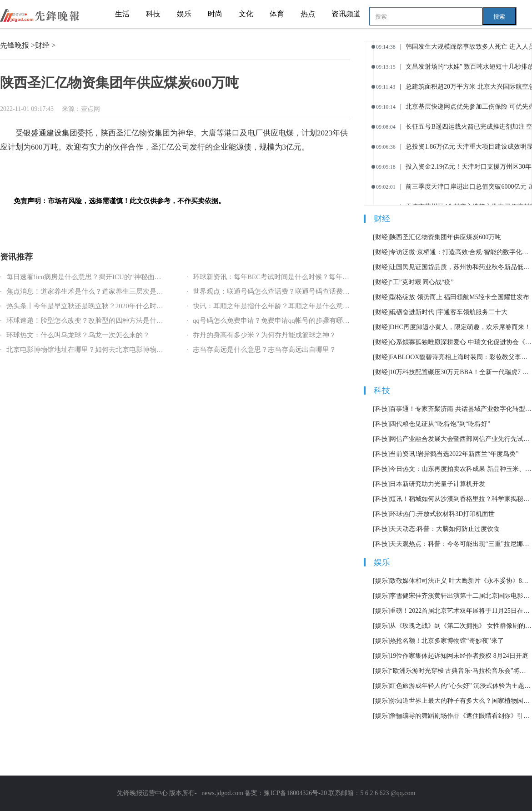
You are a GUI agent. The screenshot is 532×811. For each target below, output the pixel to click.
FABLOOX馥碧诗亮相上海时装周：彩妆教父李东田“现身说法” (461, 357)
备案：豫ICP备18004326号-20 (285, 793)
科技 (153, 14)
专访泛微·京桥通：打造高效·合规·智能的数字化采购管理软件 (461, 252)
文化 (246, 14)
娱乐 (184, 14)
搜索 (499, 17)
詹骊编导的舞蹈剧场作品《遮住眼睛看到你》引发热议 (461, 716)
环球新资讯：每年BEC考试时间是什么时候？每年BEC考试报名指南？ (298, 277)
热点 (308, 14)
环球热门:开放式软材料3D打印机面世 (442, 514)
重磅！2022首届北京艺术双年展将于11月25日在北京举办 (461, 611)
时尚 (215, 14)
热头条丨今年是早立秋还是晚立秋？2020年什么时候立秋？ (95, 306)
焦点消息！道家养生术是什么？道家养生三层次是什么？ (92, 291)
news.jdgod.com (222, 793)
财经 (42, 45)
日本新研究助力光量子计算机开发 (437, 484)
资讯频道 (346, 14)
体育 (277, 14)
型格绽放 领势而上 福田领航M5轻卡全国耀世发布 (459, 297)
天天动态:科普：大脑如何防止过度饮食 (445, 529)
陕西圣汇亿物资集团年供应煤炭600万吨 (445, 237)
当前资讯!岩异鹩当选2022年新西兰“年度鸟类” (454, 454)
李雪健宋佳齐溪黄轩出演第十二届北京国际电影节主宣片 (461, 596)
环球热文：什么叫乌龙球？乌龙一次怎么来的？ (78, 335)
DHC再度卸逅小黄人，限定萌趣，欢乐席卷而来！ (460, 327)
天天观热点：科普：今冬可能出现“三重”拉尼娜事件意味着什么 (461, 544)
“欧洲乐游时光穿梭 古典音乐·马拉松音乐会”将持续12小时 (461, 671)
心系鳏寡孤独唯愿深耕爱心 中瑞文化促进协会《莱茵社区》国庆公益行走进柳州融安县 (461, 342)
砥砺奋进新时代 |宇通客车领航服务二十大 (448, 312)
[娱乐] (381, 581)
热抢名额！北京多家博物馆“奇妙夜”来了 (447, 641)
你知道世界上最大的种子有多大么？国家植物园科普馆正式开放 (461, 701)
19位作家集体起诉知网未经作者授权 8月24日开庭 (459, 656)
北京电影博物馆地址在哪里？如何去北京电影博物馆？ (88, 350)
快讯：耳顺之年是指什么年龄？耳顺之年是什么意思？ (275, 306)
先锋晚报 (15, 45)
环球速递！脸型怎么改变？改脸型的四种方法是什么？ (88, 320)
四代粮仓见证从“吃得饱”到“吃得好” (440, 424)
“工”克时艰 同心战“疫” (422, 282)
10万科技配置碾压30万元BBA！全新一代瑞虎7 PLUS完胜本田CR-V (461, 372)
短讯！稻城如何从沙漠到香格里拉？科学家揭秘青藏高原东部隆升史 (461, 499)
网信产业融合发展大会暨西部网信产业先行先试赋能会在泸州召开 (461, 439)
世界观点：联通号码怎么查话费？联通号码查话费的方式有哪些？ (292, 291)
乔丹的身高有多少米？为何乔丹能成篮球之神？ (264, 335)
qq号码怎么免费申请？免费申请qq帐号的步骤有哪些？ (275, 320)
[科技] (381, 409)
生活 (122, 14)
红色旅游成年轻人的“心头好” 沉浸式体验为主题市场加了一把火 (461, 686)
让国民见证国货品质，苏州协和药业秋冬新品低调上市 (461, 267)
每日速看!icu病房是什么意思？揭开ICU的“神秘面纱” (85, 277)
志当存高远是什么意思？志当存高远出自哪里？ (264, 350)
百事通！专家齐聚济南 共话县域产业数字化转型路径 (461, 409)
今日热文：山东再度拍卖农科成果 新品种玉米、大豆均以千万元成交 (461, 469)
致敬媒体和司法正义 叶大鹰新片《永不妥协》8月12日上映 (461, 581)
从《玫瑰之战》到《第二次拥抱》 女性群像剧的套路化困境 (461, 626)
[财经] (381, 237)
